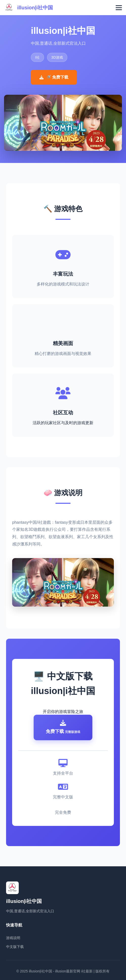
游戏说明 (13, 938)
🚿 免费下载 (54, 77)
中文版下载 (15, 947)
